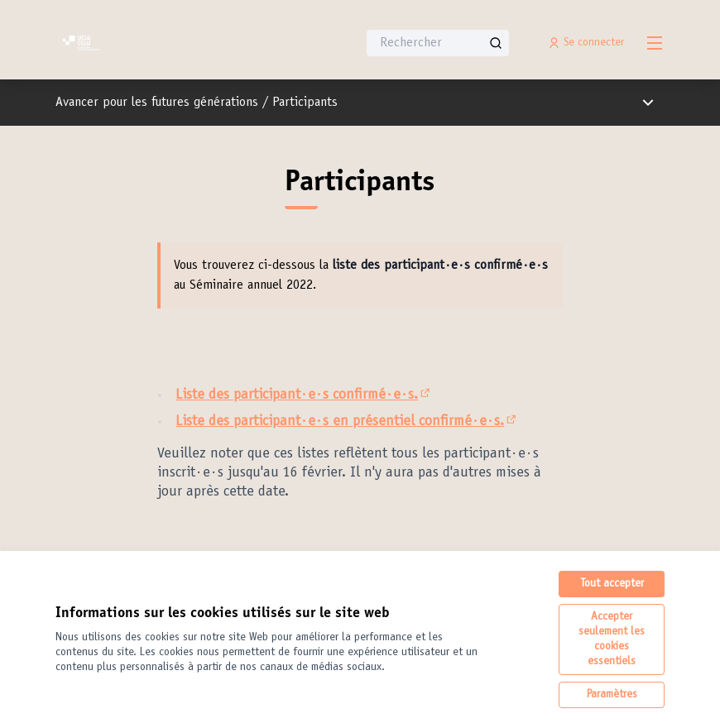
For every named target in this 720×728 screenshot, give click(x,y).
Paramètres (612, 695)
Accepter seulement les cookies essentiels (612, 639)
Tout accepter (612, 584)
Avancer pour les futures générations (157, 103)
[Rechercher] (438, 43)
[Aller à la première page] (166, 43)
